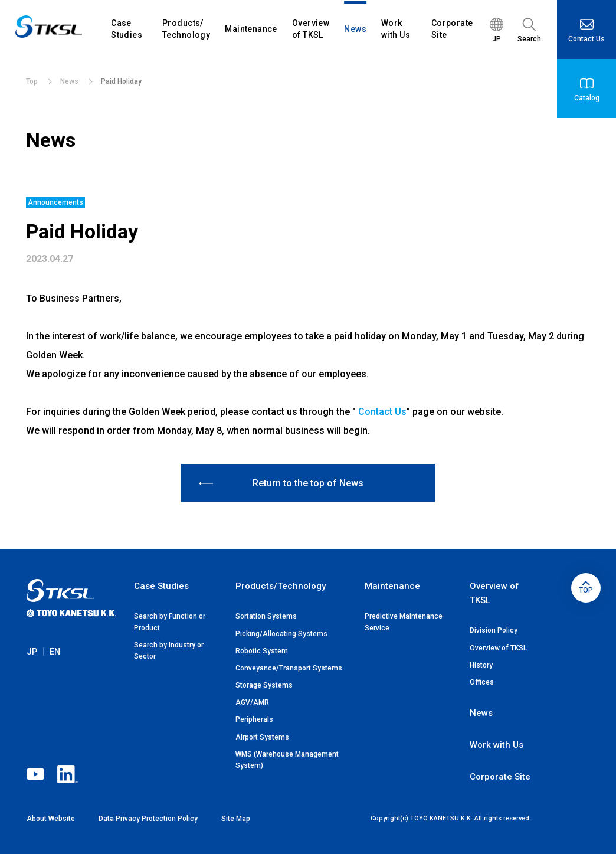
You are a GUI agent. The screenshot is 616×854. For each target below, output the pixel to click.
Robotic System (262, 651)
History (481, 665)
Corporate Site (500, 777)
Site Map (236, 819)
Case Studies (161, 586)
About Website (51, 819)
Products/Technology (281, 586)
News (481, 713)
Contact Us (382, 412)
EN (55, 663)
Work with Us (497, 745)
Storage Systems (264, 685)
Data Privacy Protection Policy (148, 819)
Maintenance (392, 586)
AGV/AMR (252, 702)
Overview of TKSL (498, 648)
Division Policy (494, 630)
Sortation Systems (266, 616)
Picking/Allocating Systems (281, 634)
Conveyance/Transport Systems (289, 668)
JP (32, 663)
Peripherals (254, 719)
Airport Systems (262, 737)
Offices (482, 682)
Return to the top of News (281, 483)
